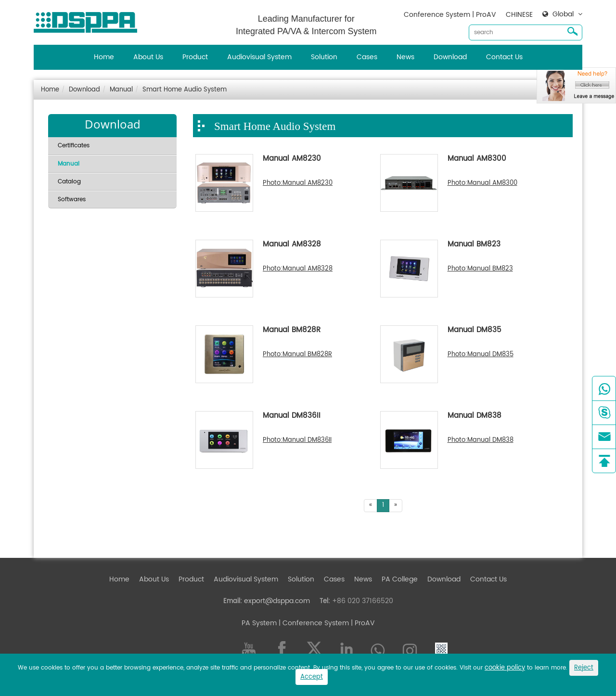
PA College (400, 579)
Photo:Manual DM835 (481, 355)
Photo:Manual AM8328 (298, 269)
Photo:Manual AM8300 (482, 183)
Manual (121, 90)
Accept (312, 677)
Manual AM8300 (477, 159)
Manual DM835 (475, 331)
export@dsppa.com (277, 601)
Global (563, 14)
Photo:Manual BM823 (480, 269)
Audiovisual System (259, 57)
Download (450, 57)
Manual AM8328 (292, 245)
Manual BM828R (292, 331)
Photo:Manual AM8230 (298, 183)
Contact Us (504, 57)
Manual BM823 (474, 245)
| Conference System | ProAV (326, 623)
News (405, 57)
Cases (367, 57)
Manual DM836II (292, 416)
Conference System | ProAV (450, 15)
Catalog (69, 182)
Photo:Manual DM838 (481, 440)
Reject (584, 668)
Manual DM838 (475, 416)
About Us (148, 57)
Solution (324, 57)
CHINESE (519, 15)
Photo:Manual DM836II (297, 440)
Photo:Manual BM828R (297, 355)
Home (104, 57)
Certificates (74, 146)
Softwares (72, 200)
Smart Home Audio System (185, 90)
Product (195, 57)
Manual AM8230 (292, 159)
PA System (259, 623)
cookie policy (505, 668)
